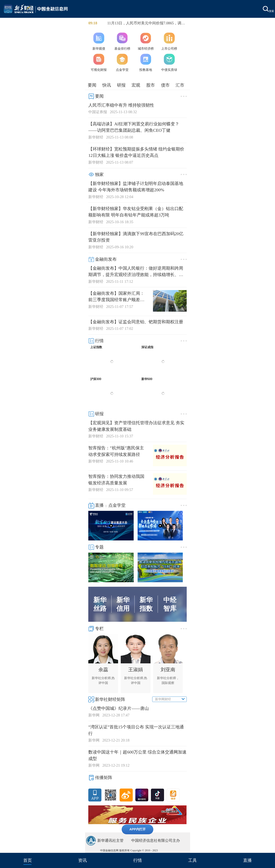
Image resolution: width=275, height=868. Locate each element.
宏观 (136, 85)
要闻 (92, 85)
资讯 (82, 860)
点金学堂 (117, 505)
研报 (121, 85)
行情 (138, 860)
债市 (165, 85)
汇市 (180, 85)
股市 (151, 85)
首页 (28, 860)
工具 (193, 860)
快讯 (107, 85)
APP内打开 (137, 829)
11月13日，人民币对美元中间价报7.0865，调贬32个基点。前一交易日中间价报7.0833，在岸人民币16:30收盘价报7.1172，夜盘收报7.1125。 (146, 23)
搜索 (268, 9)
